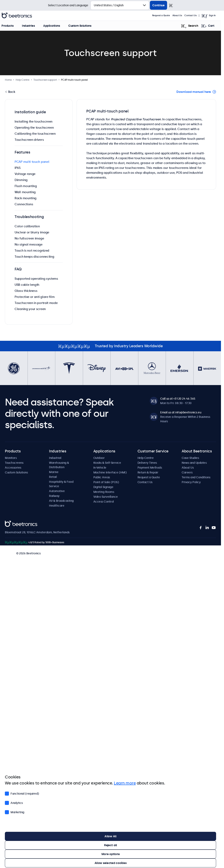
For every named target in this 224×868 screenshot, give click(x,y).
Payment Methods (150, 468)
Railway (54, 496)
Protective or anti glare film (35, 297)
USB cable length (27, 285)
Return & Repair (148, 472)
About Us (181, 15)
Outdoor (99, 458)
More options (111, 854)
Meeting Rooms (104, 492)
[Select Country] (120, 5)
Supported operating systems (36, 279)
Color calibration (27, 226)
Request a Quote (164, 15)
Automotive (57, 491)
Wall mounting (25, 192)
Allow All (110, 836)
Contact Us (194, 15)
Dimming (21, 180)
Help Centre (146, 458)
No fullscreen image (29, 238)
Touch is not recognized (32, 250)
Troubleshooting (29, 217)
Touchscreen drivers (29, 140)
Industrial (55, 458)
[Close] (173, 5)
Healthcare (57, 506)
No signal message (29, 244)
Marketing (15, 812)
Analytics (14, 802)
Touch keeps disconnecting (34, 257)
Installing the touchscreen (34, 121)
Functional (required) (22, 793)
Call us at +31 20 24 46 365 (178, 399)
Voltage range (25, 174)
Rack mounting (26, 198)
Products (11, 26)
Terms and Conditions (196, 477)
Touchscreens (14, 463)
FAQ (18, 269)
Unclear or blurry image (32, 232)
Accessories (13, 468)
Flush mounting (26, 186)
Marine (54, 472)
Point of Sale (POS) (106, 482)
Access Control (104, 502)
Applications (55, 26)
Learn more (125, 783)
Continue (158, 5)
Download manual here (194, 92)
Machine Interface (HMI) (110, 472)
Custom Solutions (83, 26)
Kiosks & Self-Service (107, 463)
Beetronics (12, 523)
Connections (24, 204)
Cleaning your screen (30, 309)
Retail (53, 477)
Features (22, 152)
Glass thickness (26, 291)
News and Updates (194, 463)
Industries (32, 26)
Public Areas (102, 477)
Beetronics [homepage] (20, 16)
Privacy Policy (191, 482)
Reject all (110, 845)
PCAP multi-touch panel (32, 162)
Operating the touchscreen (34, 128)
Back (11, 92)
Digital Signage (103, 487)
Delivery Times (147, 463)
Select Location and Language (68, 5)
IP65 (18, 168)
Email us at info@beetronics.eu (181, 412)
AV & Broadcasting (61, 501)
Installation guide (30, 112)
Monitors (11, 458)
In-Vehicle (100, 468)
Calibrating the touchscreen (35, 134)
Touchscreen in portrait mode (36, 303)
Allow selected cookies (111, 863)
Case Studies (190, 458)
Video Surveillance (106, 497)
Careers (187, 472)
